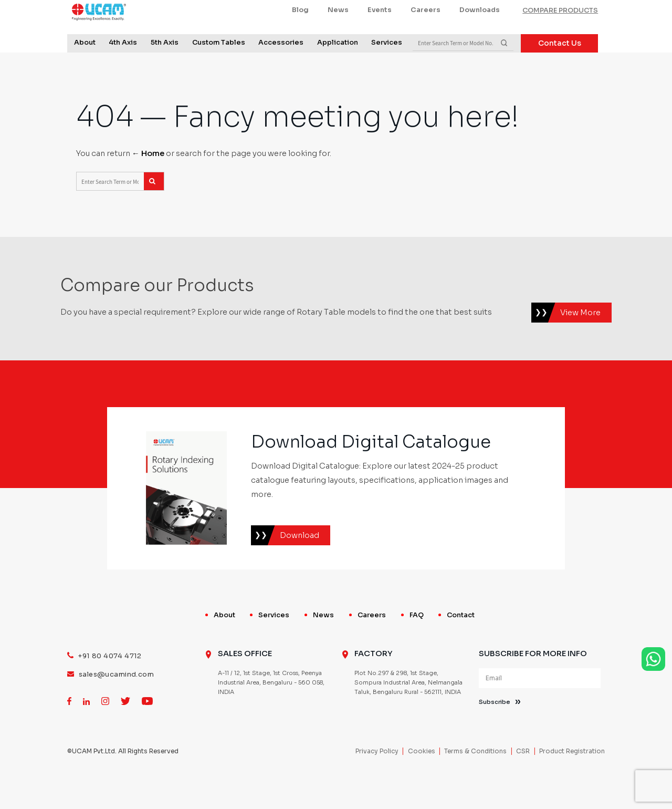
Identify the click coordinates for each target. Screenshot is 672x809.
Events (380, 34)
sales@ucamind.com (116, 705)
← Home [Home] (148, 183)
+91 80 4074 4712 (110, 687)
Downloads (480, 34)
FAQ (417, 645)
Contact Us (560, 66)
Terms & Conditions (475, 781)
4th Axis (123, 66)
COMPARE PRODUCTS (560, 34)
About (85, 66)
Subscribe (495, 732)
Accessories (281, 66)
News (338, 34)
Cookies (422, 781)
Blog (300, 34)
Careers (426, 34)
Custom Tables (219, 66)
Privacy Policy (377, 781)
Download (300, 565)
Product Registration (572, 781)
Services (387, 66)
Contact (461, 645)
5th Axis (165, 66)
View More (580, 343)
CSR (523, 781)
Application (338, 66)
